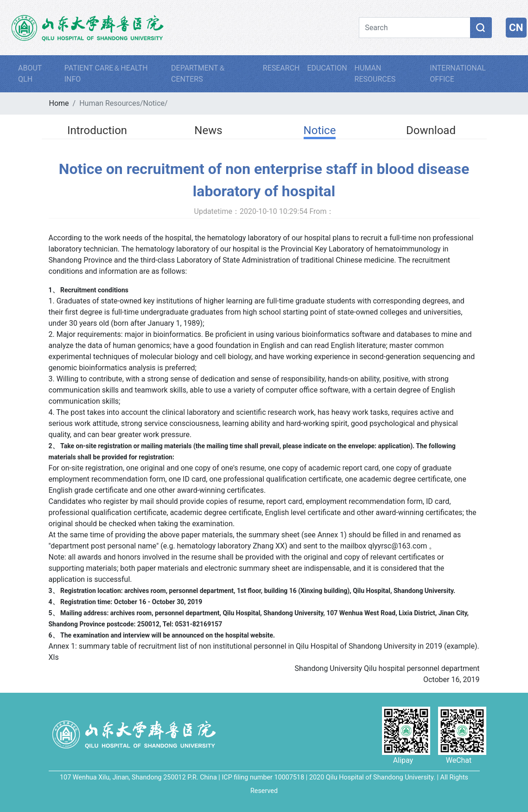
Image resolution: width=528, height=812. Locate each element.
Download (431, 130)
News (208, 130)
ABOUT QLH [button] (30, 74)
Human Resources (110, 103)
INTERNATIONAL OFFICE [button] (458, 74)
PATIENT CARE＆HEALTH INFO (106, 74)
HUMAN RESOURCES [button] (375, 74)
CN (516, 27)
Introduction (97, 130)
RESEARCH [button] (281, 68)
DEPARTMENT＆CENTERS (198, 74)
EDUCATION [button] (327, 68)
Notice (154, 103)
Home (59, 103)
